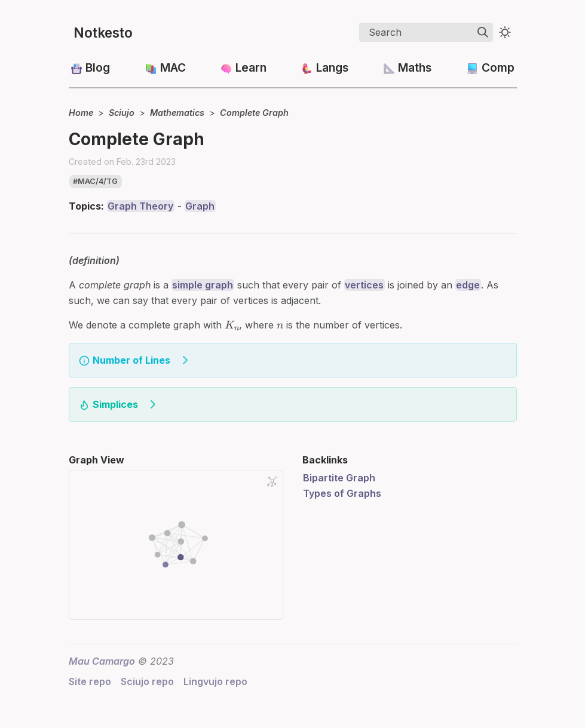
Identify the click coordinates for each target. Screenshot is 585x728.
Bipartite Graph (339, 478)
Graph (200, 206)
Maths (415, 67)
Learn (251, 67)
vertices (364, 285)
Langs (332, 67)
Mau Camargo (102, 661)
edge (468, 285)
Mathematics (177, 113)
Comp (498, 67)
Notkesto (103, 33)
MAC (173, 67)
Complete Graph (254, 113)
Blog (98, 67)
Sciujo (122, 113)
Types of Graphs (342, 493)
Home (81, 113)
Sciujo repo (147, 681)
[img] (483, 32)
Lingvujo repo (215, 681)
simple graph (203, 285)
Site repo (90, 681)
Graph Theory (140, 206)
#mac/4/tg (95, 181)
